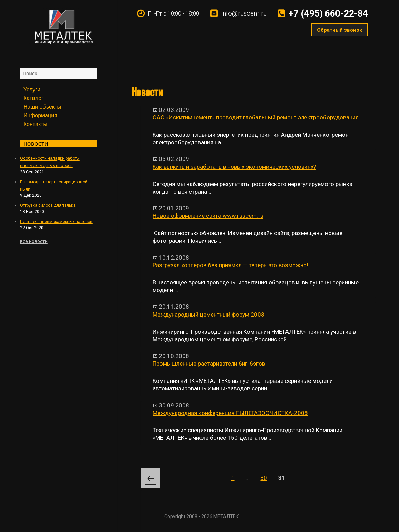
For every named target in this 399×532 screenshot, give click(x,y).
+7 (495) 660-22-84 (328, 13)
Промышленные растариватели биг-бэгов (209, 364)
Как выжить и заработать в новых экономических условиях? (234, 167)
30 (266, 475)
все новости (34, 241)
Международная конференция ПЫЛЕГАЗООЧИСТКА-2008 (230, 413)
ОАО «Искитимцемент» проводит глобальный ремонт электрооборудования (256, 117)
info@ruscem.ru (244, 13)
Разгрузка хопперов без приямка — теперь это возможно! (230, 265)
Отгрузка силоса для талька (48, 205)
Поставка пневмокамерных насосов (56, 222)
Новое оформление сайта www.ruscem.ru (208, 216)
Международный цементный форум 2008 (208, 315)
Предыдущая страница (150, 478)
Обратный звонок (339, 30)
